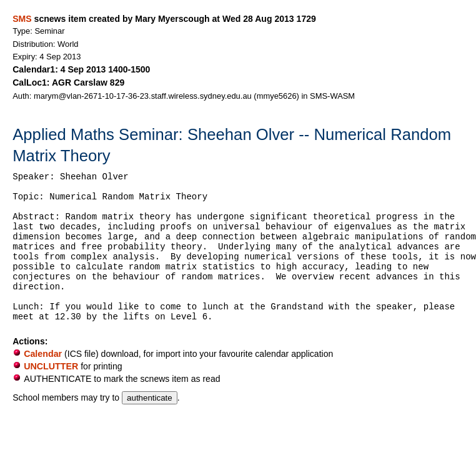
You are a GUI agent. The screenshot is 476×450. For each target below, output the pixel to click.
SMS (22, 19)
